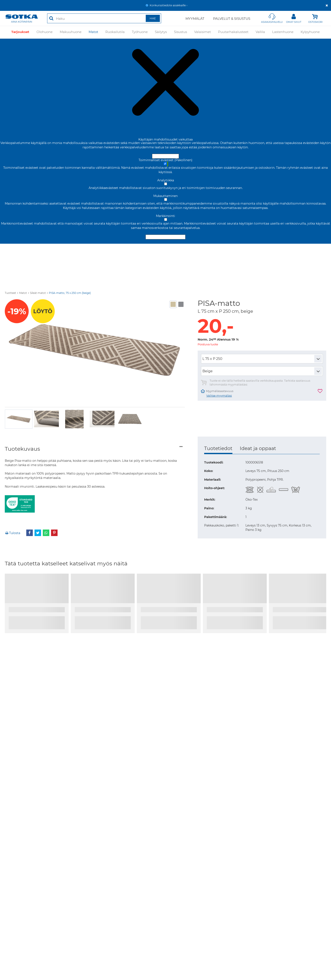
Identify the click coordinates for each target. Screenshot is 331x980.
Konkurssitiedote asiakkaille (168, 5)
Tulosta (12, 533)
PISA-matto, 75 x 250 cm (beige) (70, 293)
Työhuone (140, 32)
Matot (93, 32)
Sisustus (180, 32)
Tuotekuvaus (22, 449)
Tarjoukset (20, 32)
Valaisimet (203, 32)
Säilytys (161, 32)
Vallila (260, 32)
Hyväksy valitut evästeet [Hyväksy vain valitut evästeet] (165, 237)
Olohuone (45, 32)
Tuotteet (10, 293)
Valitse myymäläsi (219, 396)
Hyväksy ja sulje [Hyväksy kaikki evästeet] (165, 156)
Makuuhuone (71, 32)
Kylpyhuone (310, 32)
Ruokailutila (115, 32)
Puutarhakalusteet (233, 32)
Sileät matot (38, 293)
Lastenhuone (283, 32)
